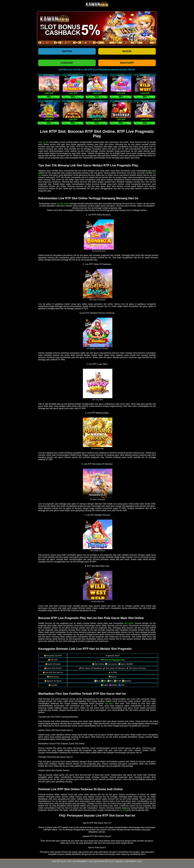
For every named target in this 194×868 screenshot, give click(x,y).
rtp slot (123, 810)
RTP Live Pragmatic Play (80, 861)
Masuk (127, 51)
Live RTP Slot (59, 861)
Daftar (67, 51)
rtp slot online (63, 204)
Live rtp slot (43, 142)
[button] (41, 28)
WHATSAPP (127, 63)
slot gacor (109, 703)
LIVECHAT (67, 63)
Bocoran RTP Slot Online (108, 861)
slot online (129, 623)
